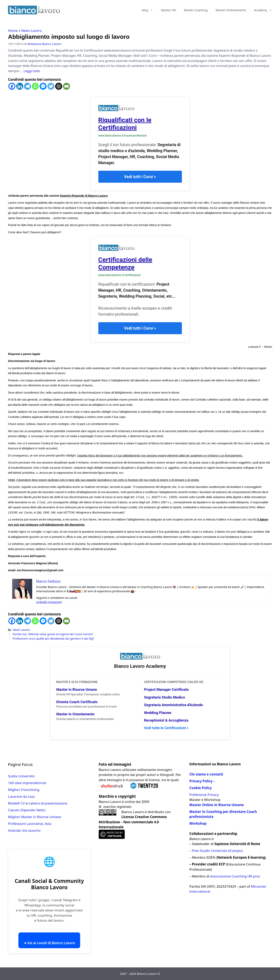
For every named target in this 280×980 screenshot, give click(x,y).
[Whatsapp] (35, 86)
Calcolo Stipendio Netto (27, 810)
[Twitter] (51, 86)
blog (149, 10)
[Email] (66, 86)
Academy (265, 10)
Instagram (55, 602)
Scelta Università (21, 776)
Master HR (168, 10)
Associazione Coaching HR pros (235, 876)
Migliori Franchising (24, 790)
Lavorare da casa (21, 796)
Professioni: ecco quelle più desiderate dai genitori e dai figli (53, 639)
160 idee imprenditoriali (27, 783)
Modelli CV (16, 803)
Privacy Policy (201, 781)
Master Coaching (196, 10)
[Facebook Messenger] (43, 86)
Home (13, 30)
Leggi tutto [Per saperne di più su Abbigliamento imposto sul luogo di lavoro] (32, 71)
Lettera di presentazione (48, 803)
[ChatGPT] (59, 86)
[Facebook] (12, 86)
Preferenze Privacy (204, 795)
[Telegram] (27, 86)
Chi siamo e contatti (206, 774)
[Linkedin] (20, 86)
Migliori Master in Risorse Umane (34, 817)
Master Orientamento (231, 10)
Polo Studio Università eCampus (217, 851)
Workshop (198, 823)
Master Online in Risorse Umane (216, 805)
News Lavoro (31, 30)
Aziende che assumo (24, 830)
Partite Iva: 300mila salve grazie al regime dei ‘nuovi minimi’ (53, 634)
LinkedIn (42, 602)
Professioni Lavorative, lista (30, 824)
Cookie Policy (200, 788)
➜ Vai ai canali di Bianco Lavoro (49, 943)
